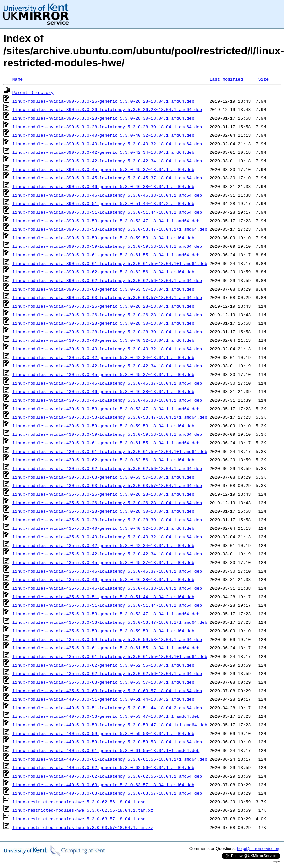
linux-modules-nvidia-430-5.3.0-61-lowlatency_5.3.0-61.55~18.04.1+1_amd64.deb (110, 451)
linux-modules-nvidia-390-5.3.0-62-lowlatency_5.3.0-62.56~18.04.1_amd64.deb (107, 280)
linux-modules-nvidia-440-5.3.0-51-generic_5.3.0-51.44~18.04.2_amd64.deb (103, 699)
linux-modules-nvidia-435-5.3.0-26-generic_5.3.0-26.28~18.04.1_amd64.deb (103, 494)
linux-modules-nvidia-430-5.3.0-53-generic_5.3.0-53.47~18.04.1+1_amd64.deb (106, 409)
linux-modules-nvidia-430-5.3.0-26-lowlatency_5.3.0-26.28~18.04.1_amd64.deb (107, 315)
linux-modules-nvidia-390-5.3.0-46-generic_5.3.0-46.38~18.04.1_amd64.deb (103, 186)
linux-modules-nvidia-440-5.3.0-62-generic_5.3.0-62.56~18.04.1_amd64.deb (103, 767)
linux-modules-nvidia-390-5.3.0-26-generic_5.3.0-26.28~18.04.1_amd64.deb (103, 101)
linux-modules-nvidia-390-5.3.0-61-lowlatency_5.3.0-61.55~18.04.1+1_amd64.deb (110, 263)
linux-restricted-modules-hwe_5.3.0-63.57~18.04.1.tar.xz (83, 827)
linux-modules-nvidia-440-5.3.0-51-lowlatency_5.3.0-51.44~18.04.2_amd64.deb (107, 708)
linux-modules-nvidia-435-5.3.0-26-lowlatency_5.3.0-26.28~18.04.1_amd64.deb (107, 503)
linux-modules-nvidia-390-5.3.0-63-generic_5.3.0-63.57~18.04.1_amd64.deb (103, 289)
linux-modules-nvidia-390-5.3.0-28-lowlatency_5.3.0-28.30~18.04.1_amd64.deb (107, 127)
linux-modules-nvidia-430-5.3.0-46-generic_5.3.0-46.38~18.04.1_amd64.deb (103, 391)
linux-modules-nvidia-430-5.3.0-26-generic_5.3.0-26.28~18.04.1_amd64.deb (103, 306)
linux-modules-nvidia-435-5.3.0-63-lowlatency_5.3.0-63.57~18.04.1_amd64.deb (107, 691)
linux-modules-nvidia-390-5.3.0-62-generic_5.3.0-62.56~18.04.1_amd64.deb (103, 272)
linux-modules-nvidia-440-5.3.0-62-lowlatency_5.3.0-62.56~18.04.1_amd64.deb (107, 776)
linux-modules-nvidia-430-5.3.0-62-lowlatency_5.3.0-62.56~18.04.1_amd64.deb (107, 468)
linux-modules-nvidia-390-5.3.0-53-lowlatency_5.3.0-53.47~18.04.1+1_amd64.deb (110, 229)
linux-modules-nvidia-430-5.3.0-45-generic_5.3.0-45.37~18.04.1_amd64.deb (103, 374)
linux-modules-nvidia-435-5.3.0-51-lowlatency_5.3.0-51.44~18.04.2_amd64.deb (107, 605)
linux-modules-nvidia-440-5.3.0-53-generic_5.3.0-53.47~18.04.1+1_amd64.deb (106, 716)
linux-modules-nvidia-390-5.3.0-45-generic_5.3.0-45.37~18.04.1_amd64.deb (103, 169)
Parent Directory (33, 92)
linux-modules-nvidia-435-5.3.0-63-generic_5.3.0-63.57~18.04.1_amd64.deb (103, 682)
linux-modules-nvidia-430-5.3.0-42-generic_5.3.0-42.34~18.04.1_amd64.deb (103, 357)
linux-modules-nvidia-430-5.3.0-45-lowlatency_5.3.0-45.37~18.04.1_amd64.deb (107, 383)
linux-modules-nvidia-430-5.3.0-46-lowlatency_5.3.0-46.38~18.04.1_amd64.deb (107, 400)
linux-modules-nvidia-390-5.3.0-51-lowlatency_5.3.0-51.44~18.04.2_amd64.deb (107, 212)
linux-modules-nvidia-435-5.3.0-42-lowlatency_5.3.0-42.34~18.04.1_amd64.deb (107, 554)
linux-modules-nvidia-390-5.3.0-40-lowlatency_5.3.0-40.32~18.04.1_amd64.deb (107, 144)
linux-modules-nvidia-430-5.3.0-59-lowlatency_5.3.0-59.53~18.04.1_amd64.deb (107, 434)
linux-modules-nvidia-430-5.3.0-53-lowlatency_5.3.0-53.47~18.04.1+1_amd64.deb (110, 417)
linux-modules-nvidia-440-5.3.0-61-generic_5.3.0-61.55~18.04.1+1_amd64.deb (106, 750)
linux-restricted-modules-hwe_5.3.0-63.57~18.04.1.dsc (79, 819)
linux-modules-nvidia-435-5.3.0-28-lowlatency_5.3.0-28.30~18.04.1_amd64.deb (107, 520)
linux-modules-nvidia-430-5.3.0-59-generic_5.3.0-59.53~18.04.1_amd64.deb (103, 426)
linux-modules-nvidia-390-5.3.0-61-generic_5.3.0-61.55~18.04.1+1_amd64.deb (106, 255)
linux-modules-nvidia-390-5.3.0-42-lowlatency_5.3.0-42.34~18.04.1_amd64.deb (107, 161)
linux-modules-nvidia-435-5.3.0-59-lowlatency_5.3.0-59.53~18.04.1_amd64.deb (107, 639)
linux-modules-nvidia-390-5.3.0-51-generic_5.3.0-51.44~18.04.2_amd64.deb (103, 203)
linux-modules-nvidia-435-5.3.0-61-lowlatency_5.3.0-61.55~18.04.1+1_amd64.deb (110, 656)
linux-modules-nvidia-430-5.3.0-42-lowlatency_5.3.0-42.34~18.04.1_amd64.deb (107, 366)
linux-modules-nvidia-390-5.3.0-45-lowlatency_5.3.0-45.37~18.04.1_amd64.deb (107, 178)
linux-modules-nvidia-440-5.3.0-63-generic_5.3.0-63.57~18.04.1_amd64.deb (103, 785)
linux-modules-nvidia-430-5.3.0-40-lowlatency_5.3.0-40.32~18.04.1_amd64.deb (107, 349)
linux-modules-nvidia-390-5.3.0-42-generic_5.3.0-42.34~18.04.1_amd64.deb (103, 152)
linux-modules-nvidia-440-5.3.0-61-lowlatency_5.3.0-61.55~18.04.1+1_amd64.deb (110, 759)
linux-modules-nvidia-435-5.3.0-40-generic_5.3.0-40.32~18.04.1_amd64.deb (103, 528)
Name (18, 79)
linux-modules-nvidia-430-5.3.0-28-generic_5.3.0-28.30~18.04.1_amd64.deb (103, 323)
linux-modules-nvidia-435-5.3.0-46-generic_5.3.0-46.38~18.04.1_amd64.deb (103, 579)
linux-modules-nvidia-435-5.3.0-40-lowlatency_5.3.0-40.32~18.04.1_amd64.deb (107, 537)
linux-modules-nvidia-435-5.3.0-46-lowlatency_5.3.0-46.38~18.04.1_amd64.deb (107, 588)
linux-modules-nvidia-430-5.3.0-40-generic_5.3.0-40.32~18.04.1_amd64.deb (103, 340)
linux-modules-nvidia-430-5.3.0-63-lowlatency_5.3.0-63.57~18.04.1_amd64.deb (107, 485)
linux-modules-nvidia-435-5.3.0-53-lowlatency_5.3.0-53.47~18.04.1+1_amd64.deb (110, 622)
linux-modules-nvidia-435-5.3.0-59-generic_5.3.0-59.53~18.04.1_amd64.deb (103, 631)
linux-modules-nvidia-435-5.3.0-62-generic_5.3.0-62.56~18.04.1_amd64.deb (103, 665)
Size (263, 79)
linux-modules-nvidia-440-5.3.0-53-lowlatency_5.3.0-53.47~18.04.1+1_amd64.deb (110, 725)
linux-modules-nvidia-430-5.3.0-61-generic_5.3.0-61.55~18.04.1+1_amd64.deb (106, 443)
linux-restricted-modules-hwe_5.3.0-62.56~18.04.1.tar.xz (83, 810)
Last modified (226, 79)
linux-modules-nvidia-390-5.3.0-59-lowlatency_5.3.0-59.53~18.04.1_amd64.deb (107, 246)
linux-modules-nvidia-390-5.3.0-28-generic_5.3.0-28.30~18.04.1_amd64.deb (103, 118)
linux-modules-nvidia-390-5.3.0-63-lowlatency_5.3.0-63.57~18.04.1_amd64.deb (107, 297)
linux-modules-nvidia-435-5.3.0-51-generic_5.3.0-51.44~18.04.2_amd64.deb (103, 597)
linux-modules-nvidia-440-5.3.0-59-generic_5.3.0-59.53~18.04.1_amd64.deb (103, 733)
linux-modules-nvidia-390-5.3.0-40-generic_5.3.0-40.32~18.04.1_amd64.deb (103, 135)
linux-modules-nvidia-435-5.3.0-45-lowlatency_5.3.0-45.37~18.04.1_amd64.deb (107, 571)
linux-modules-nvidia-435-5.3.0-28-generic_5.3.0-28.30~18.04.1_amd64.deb (103, 511)
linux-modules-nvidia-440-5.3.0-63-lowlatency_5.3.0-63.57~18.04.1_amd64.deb (107, 793)
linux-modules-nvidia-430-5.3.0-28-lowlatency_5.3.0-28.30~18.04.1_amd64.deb (107, 332)
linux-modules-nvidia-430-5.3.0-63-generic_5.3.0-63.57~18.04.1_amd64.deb (103, 477)
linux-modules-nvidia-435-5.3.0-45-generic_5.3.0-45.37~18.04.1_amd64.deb (103, 562)
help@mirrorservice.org (259, 848)
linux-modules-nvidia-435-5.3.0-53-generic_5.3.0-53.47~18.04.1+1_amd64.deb (106, 614)
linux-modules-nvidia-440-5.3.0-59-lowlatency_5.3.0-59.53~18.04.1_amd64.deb (107, 742)
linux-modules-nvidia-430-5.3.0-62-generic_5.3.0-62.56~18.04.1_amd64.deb (103, 460)
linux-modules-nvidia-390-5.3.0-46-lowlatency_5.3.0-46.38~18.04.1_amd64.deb (107, 195)
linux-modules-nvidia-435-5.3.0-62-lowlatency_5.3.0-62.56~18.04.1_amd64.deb (107, 673)
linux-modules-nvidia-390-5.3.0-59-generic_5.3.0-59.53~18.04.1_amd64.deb (103, 238)
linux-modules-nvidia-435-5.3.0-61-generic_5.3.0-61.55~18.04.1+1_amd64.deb (106, 648)
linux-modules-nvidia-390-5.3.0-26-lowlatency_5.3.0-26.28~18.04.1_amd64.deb (107, 109)
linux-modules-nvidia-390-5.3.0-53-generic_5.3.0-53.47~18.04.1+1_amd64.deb (106, 221)
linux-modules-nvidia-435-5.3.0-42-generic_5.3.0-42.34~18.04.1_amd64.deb (103, 545)
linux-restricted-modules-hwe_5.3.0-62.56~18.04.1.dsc (79, 802)
